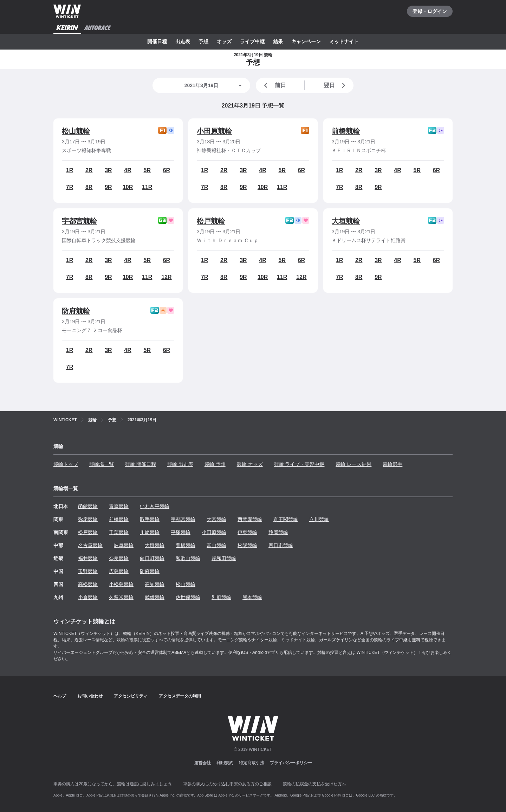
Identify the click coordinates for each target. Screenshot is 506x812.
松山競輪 (76, 131)
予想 (203, 41)
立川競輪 (319, 519)
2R (89, 170)
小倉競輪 (88, 597)
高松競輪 (88, 584)
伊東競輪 (247, 532)
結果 (278, 41)
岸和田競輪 (224, 558)
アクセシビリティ (131, 696)
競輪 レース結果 (353, 464)
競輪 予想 (215, 464)
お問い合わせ (90, 696)
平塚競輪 (181, 532)
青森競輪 (119, 506)
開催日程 (157, 41)
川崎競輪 (150, 532)
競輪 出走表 (180, 464)
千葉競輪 (119, 532)
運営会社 (202, 763)
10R (128, 187)
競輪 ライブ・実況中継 (299, 464)
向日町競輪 (152, 558)
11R (147, 187)
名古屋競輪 (90, 545)
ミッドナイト (344, 41)
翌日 (336, 85)
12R (166, 277)
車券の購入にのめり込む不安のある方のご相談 (227, 784)
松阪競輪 (247, 545)
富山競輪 (216, 545)
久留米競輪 (121, 597)
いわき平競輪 (155, 506)
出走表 (183, 41)
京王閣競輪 (286, 519)
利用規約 (225, 763)
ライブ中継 (252, 41)
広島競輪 (119, 571)
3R (108, 170)
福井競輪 (88, 558)
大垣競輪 (346, 221)
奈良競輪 (119, 558)
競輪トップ (66, 464)
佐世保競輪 (188, 597)
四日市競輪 (281, 545)
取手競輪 (150, 519)
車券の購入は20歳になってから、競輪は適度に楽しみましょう (113, 784)
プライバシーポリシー (291, 763)
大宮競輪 (216, 519)
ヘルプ (60, 696)
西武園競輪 (250, 519)
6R (167, 170)
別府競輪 (221, 597)
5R (147, 170)
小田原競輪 (214, 131)
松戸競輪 (211, 221)
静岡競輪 (278, 532)
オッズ (224, 41)
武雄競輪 (155, 597)
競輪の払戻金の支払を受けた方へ (314, 784)
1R (70, 170)
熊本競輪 (252, 597)
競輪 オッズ (250, 464)
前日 (274, 85)
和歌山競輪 (188, 558)
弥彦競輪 (88, 519)
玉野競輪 (88, 571)
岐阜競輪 (124, 545)
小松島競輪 (121, 584)
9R (108, 187)
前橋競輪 (346, 131)
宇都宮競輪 (79, 221)
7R (70, 187)
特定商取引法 (252, 763)
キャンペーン (306, 41)
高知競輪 (155, 584)
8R (89, 187)
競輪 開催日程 (141, 464)
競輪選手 (393, 464)
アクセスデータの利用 (180, 696)
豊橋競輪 (186, 545)
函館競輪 (88, 506)
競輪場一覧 (102, 464)
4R (128, 170)
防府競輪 (76, 311)
